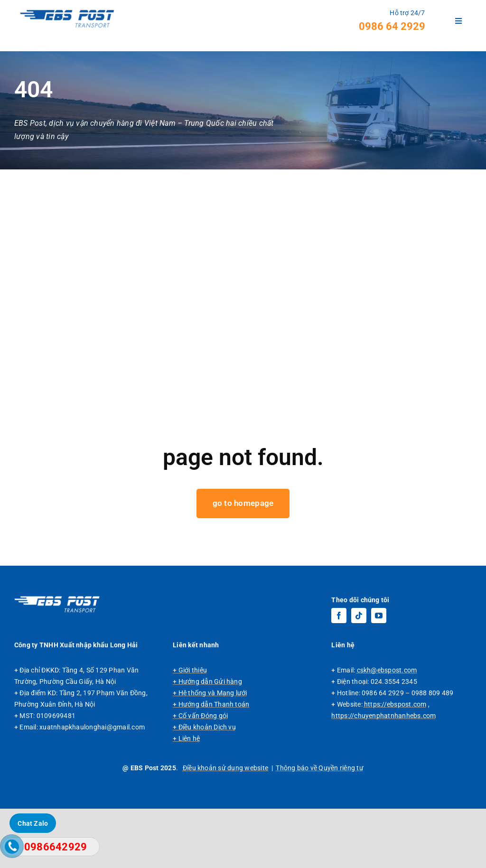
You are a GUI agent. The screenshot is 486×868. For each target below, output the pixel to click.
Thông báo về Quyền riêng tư (319, 827)
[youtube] (379, 675)
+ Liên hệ (186, 798)
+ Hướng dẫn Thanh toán (211, 764)
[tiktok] (359, 675)
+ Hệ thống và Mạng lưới (210, 752)
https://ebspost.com (395, 764)
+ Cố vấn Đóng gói (200, 775)
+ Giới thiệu (190, 729)
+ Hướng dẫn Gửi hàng (207, 741)
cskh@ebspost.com (387, 729)
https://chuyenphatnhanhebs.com (383, 775)
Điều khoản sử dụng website (225, 827)
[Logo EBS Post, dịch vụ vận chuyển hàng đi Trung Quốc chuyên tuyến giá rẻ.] (57, 657)
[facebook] (339, 675)
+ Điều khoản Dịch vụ (204, 786)
